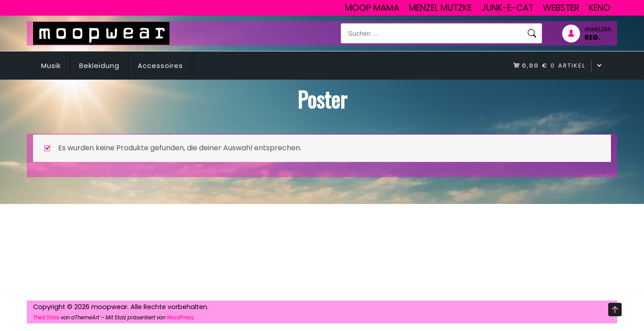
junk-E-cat (507, 8)
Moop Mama (372, 8)
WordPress (180, 318)
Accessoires (160, 66)
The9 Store (46, 318)
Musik (51, 66)
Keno (600, 8)
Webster (561, 8)
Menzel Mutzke (440, 8)
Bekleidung (99, 66)
